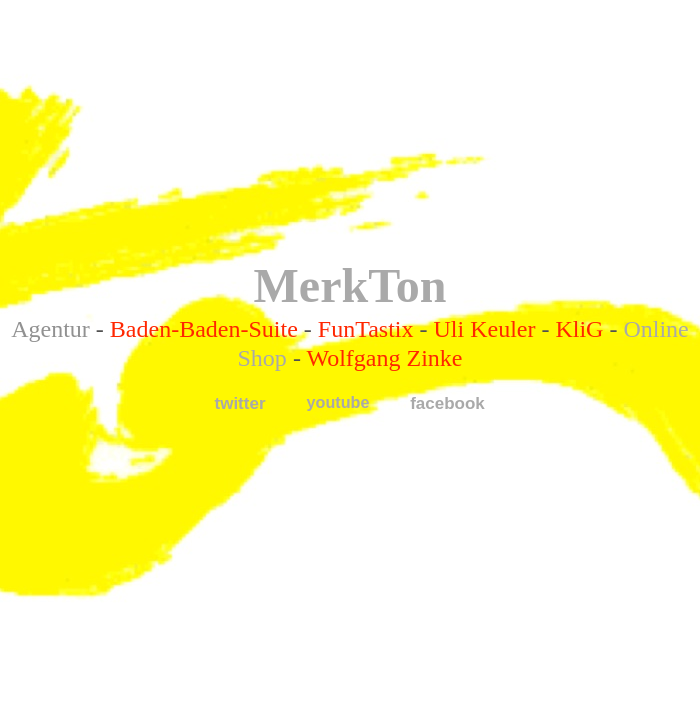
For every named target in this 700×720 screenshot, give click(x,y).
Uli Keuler (484, 329)
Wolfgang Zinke (384, 358)
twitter (240, 403)
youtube (338, 402)
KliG (579, 329)
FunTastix (366, 329)
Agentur (50, 329)
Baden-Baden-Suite (204, 329)
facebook (447, 403)
